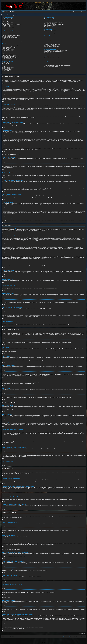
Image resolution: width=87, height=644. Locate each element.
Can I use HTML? (5, 64)
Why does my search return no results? (52, 43)
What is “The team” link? (49, 27)
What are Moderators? (49, 20)
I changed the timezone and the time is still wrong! (11, 35)
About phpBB (5, 603)
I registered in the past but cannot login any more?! (11, 25)
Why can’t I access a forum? (7, 52)
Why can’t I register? (6, 21)
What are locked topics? (7, 71)
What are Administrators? (49, 19)
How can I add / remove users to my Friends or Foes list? (55, 38)
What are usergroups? (49, 21)
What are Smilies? (6, 65)
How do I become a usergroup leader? (51, 23)
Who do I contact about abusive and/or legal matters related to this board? (58, 65)
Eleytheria (46, 640)
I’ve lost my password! (6, 26)
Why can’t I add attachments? (8, 53)
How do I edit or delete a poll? (8, 51)
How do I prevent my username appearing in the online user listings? (15, 33)
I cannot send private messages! (50, 31)
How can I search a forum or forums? (51, 42)
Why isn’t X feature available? (50, 64)
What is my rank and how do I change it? (10, 40)
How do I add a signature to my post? (9, 47)
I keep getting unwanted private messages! (52, 32)
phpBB (41, 189)
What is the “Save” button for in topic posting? (11, 56)
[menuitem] (9, 1)
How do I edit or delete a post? (8, 46)
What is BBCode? (5, 63)
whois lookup (5, 617)
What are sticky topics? (6, 70)
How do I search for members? (50, 45)
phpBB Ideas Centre (56, 609)
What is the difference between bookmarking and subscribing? (56, 51)
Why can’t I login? (5, 23)
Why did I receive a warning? (8, 54)
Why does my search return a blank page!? (52, 44)
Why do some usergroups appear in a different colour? (54, 25)
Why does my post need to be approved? (10, 58)
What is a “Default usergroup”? (50, 26)
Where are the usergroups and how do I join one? (53, 22)
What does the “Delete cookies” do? (9, 28)
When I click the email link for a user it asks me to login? (12, 41)
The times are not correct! (7, 34)
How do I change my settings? (8, 32)
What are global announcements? (8, 67)
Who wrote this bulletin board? (50, 63)
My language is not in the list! (8, 36)
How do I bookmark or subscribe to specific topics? (54, 52)
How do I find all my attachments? (51, 59)
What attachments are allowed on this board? (53, 58)
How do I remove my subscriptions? (51, 54)
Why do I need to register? (7, 19)
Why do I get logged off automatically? (9, 27)
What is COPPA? (5, 20)
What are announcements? (7, 68)
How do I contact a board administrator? (52, 66)
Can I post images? (6, 66)
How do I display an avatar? (7, 39)
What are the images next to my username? (10, 38)
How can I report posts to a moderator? (9, 55)
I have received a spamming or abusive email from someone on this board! (58, 33)
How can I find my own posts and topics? (52, 47)
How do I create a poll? (6, 48)
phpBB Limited (35, 602)
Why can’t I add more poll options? (9, 50)
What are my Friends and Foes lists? (51, 37)
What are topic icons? (6, 72)
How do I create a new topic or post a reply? (10, 45)
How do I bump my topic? (7, 59)
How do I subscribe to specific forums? (51, 53)
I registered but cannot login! (7, 22)
